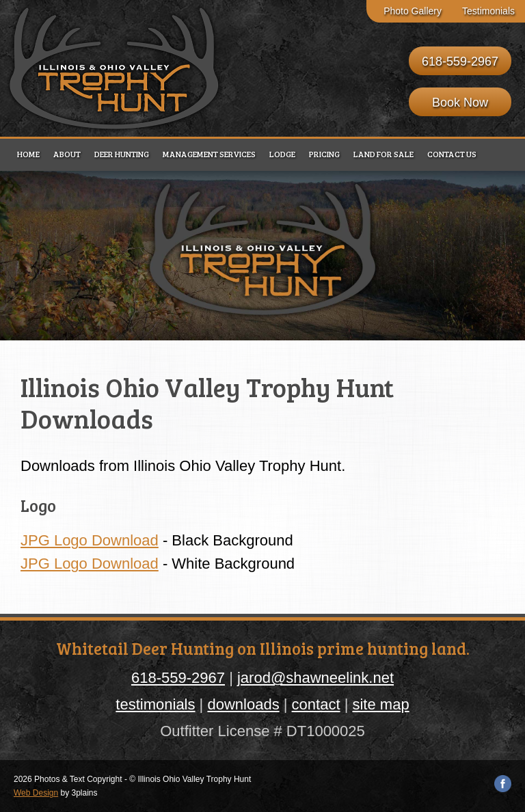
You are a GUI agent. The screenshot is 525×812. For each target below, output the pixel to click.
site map (380, 704)
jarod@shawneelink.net (315, 678)
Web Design (36, 793)
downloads (243, 704)
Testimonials (488, 11)
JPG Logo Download (90, 540)
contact (316, 704)
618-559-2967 (460, 62)
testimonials (155, 704)
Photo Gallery (413, 11)
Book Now (460, 103)
